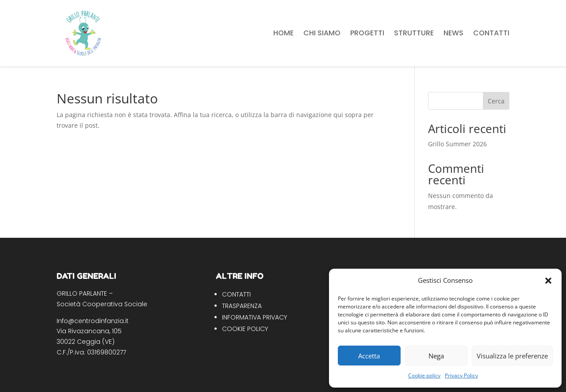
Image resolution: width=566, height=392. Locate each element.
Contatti (491, 33)
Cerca (496, 101)
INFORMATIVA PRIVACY (254, 317)
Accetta (369, 356)
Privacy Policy (461, 375)
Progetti (367, 33)
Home (283, 33)
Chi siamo (322, 33)
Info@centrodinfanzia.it (93, 321)
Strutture (414, 33)
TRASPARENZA (242, 306)
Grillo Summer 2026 (457, 144)
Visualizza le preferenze (512, 356)
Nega (436, 356)
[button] (548, 281)
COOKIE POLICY (245, 329)
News (453, 33)
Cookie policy (424, 375)
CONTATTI (236, 294)
